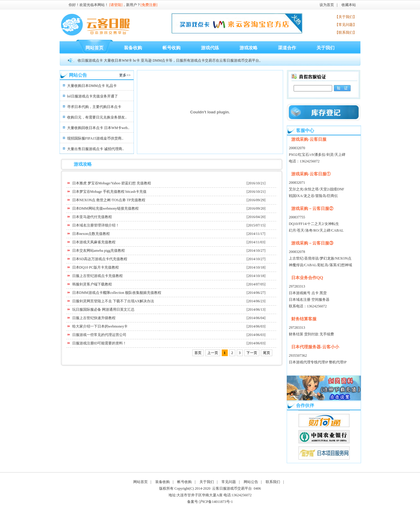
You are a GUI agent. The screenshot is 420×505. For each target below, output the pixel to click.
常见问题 (229, 482)
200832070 (297, 148)
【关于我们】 (346, 17)
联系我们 (273, 482)
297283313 (297, 286)
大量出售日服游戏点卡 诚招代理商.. (96, 149)
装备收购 (133, 48)
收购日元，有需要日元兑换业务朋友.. (97, 117)
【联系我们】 (346, 32)
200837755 (297, 217)
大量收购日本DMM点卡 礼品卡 (92, 86)
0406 (257, 488)
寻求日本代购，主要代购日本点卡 (94, 107)
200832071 (297, 183)
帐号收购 (171, 48)
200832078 (297, 252)
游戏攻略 (249, 48)
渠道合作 (287, 48)
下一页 (252, 353)
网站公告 (251, 482)
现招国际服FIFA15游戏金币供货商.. (95, 138)
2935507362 (298, 356)
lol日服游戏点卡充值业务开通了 (93, 96)
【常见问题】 (346, 25)
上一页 (213, 353)
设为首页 (327, 5)
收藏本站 (349, 5)
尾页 (267, 353)
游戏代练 (210, 48)
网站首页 (94, 48)
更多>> (125, 75)
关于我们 (326, 48)
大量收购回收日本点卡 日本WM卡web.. (98, 128)
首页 (198, 353)
